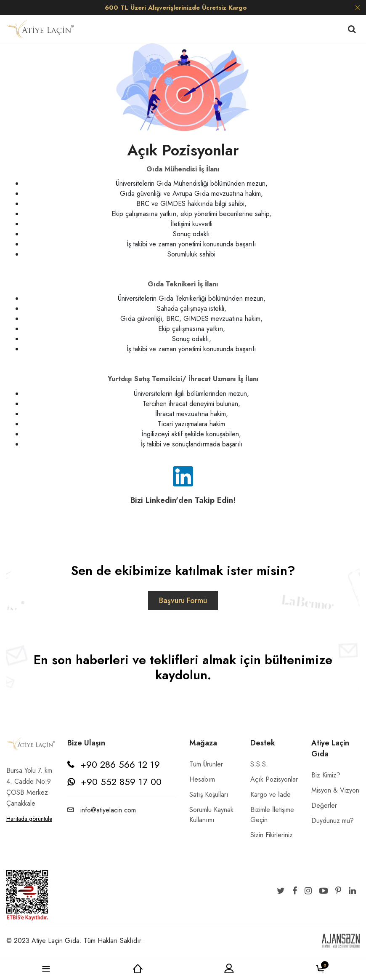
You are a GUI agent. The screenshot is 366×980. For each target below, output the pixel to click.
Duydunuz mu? (333, 821)
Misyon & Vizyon (335, 790)
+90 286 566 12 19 (120, 764)
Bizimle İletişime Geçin (272, 815)
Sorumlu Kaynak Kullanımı (211, 815)
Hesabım (202, 779)
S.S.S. (259, 764)
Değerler (324, 805)
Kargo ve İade (271, 794)
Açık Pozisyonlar (274, 779)
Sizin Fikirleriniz (272, 835)
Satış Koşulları (209, 794)
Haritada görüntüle (29, 819)
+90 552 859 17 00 (121, 782)
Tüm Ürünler (206, 764)
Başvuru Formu (183, 601)
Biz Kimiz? (326, 775)
